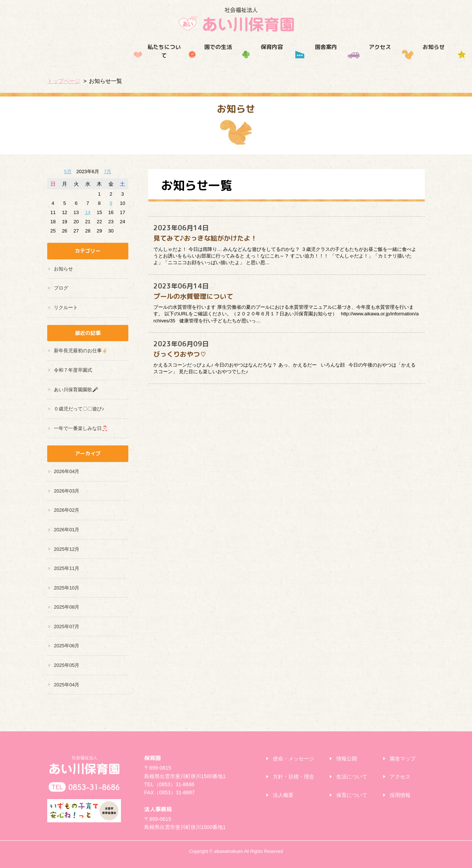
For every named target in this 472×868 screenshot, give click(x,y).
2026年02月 (67, 510)
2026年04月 (67, 471)
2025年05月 (67, 665)
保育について (352, 795)
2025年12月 (67, 549)
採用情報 (398, 62)
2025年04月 (67, 685)
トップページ (64, 81)
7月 (108, 171)
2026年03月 (67, 491)
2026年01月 (67, 530)
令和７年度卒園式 (73, 370)
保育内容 (182, 62)
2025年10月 (67, 588)
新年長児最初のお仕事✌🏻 (81, 351)
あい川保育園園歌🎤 (76, 390)
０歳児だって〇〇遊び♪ (79, 409)
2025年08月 (67, 607)
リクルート (66, 307)
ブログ (61, 288)
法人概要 (283, 795)
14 (88, 212)
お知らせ (344, 62)
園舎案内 (236, 62)
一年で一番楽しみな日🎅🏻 (81, 428)
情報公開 (347, 759)
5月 (68, 171)
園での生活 (128, 62)
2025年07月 (67, 626)
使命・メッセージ (294, 759)
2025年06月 (67, 646)
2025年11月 (67, 568)
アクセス (290, 62)
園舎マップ (403, 759)
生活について (352, 777)
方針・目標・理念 (294, 777)
